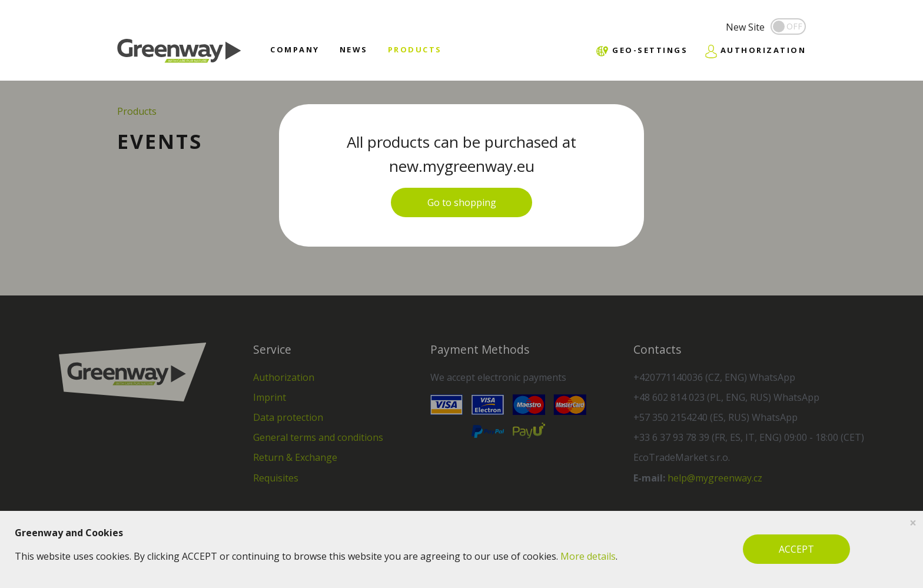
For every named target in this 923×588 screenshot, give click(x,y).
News (354, 49)
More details (588, 556)
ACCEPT (796, 549)
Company (295, 49)
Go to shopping (462, 202)
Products (415, 49)
